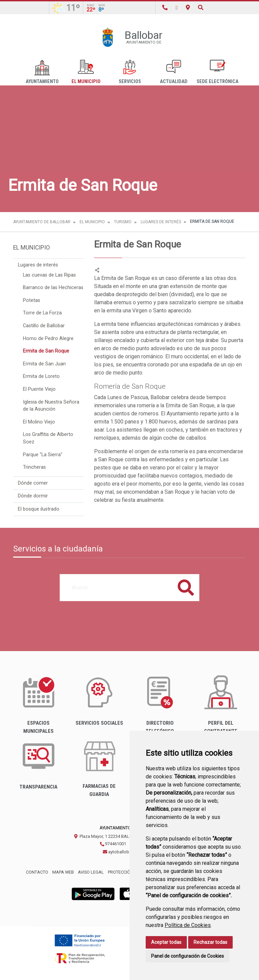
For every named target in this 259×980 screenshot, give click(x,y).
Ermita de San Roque (46, 351)
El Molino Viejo (39, 422)
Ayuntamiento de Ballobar (42, 222)
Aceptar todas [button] (166, 942)
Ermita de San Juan (44, 364)
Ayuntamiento (42, 72)
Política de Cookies (188, 925)
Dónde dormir (33, 496)
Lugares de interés (161, 222)
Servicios (130, 72)
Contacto (37, 872)
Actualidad (174, 72)
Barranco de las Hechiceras (53, 288)
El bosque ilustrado (39, 509)
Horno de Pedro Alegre (48, 339)
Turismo (123, 222)
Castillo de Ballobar (44, 326)
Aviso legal (91, 872)
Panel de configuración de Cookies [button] (188, 956)
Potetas (32, 300)
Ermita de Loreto (41, 376)
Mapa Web (63, 872)
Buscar (186, 587)
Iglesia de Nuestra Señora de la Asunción (51, 406)
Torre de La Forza (42, 313)
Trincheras (34, 467)
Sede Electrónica (218, 72)
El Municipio (86, 72)
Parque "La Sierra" (43, 455)
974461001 (113, 844)
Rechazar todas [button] (210, 942)
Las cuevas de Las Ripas (49, 275)
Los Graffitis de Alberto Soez (48, 438)
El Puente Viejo (39, 389)
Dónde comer (33, 483)
